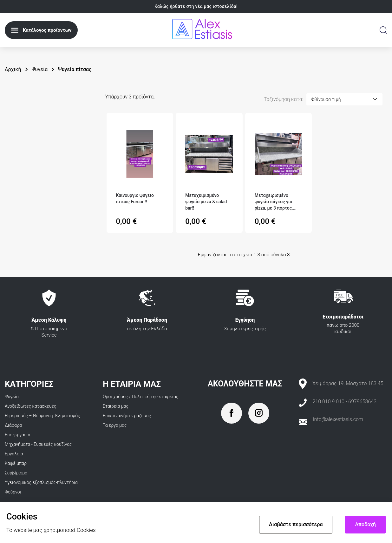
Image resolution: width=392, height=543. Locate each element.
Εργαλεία (14, 454)
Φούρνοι (13, 492)
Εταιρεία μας (116, 406)
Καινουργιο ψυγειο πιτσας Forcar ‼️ (135, 198)
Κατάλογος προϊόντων (47, 30)
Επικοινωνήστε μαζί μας (127, 416)
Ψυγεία (12, 397)
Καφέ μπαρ (16, 463)
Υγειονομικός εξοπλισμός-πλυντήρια (41, 482)
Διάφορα (13, 425)
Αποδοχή (365, 524)
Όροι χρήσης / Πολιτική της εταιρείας (140, 397)
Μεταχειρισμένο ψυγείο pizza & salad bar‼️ (206, 202)
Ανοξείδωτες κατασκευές (31, 406)
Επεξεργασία (18, 435)
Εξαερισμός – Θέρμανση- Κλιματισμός (42, 416)
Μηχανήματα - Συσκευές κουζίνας (38, 444)
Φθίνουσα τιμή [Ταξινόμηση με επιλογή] (326, 99)
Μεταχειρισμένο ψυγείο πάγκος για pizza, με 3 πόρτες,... (276, 202)
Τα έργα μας (115, 425)
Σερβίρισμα (16, 473)
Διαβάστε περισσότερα (296, 524)
